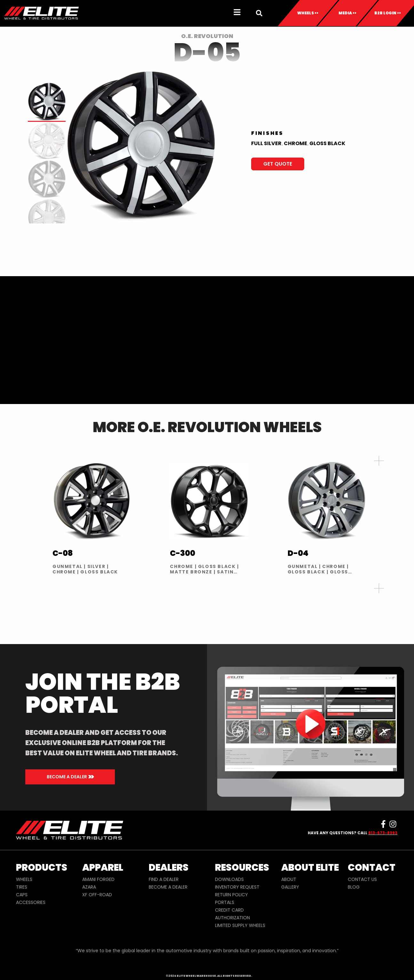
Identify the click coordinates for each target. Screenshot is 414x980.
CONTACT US (362, 879)
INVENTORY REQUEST (237, 887)
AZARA (89, 887)
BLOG (354, 887)
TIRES (22, 887)
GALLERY (290, 887)
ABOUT (289, 879)
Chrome (295, 143)
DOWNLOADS (229, 879)
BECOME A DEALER (168, 887)
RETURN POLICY (231, 895)
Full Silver (266, 143)
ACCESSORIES (31, 902)
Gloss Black (327, 143)
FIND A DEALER (164, 879)
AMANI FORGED (98, 879)
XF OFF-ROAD (97, 895)
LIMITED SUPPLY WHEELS (240, 925)
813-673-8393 (383, 833)
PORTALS (225, 902)
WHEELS (24, 879)
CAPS (22, 895)
